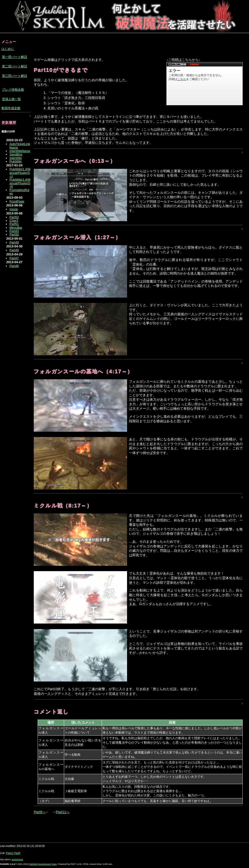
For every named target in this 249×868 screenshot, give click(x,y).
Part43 (14, 231)
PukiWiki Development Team (43, 864)
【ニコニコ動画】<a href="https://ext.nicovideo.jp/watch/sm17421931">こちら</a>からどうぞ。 (205, 84)
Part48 (14, 250)
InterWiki (16, 158)
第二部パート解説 (15, 66)
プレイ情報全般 (13, 90)
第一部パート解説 (15, 57)
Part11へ (63, 812)
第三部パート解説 (15, 76)
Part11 (10, 853)
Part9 (17, 853)
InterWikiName (20, 151)
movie (14, 209)
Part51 (14, 224)
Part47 (14, 258)
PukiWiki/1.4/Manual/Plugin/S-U (20, 173)
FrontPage (17, 201)
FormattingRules (19, 192)
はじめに (8, 49)
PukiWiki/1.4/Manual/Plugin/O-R (20, 183)
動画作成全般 (11, 108)
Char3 (14, 221)
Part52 (14, 217)
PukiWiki (16, 161)
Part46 (14, 266)
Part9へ (40, 812)
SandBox (16, 154)
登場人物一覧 (11, 99)
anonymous (17, 860)
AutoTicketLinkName (20, 146)
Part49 (14, 242)
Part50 (14, 234)
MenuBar (16, 228)
